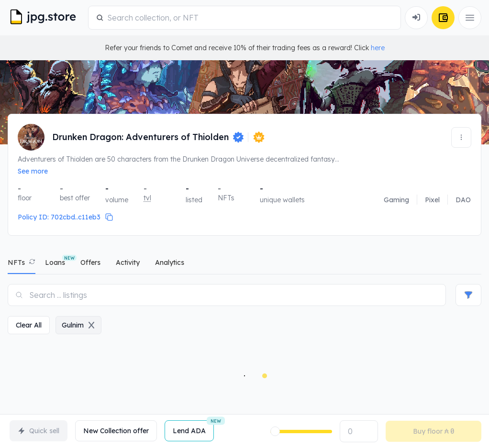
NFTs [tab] (16, 262)
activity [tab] (128, 262)
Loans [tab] (55, 262)
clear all (29, 325)
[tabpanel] (244, 361)
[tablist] (244, 265)
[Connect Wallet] (416, 18)
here (378, 48)
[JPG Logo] (46, 18)
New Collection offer (116, 431)
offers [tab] (90, 262)
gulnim (78, 325)
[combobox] (250, 18)
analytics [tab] (170, 262)
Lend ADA (193, 428)
